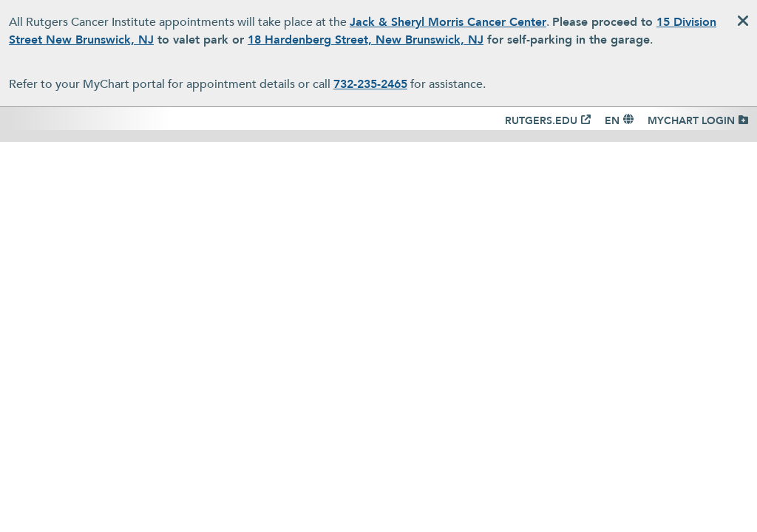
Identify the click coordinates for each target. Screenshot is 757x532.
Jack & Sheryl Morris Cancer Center (448, 22)
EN (612, 121)
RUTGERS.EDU (541, 121)
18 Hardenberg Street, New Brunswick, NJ (366, 40)
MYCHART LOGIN (691, 121)
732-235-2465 (370, 84)
